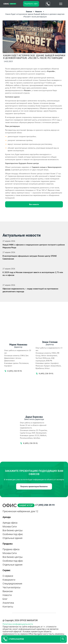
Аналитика (8, 603)
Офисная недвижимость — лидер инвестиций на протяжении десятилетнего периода (30, 290)
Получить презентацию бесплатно (34, 486)
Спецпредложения (12, 584)
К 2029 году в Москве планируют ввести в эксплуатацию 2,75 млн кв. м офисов (33, 274)
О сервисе (8, 576)
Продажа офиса (11, 549)
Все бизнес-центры (13, 530)
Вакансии (8, 591)
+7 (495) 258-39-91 (45, 505)
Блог (5, 599)
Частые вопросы (12, 587)
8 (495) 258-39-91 (13, 371)
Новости (7, 595)
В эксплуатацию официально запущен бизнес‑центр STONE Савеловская (30, 257)
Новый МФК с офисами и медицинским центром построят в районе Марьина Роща (34, 246)
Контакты (8, 607)
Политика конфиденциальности (18, 624)
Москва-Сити (10, 527)
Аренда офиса (10, 523)
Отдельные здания (12, 538)
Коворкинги (9, 580)
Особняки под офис (13, 534)
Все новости (34, 204)
